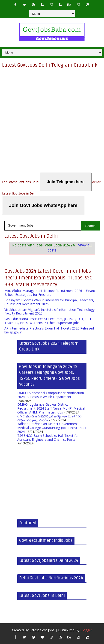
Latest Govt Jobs (42, 630)
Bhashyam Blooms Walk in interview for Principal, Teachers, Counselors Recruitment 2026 (49, 302)
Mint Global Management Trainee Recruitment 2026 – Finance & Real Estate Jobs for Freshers (51, 293)
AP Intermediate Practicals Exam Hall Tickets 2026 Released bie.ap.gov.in (49, 330)
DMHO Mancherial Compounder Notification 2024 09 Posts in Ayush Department (51, 395)
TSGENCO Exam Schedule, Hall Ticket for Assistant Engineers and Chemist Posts (48, 437)
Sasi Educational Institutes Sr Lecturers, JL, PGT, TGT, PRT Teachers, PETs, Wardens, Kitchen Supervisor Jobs (48, 321)
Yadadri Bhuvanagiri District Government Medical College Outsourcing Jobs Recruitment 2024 (52, 428)
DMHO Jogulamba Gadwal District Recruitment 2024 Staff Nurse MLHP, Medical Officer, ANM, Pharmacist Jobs (51, 408)
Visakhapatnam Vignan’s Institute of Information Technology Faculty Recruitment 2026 (49, 312)
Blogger (86, 630)
